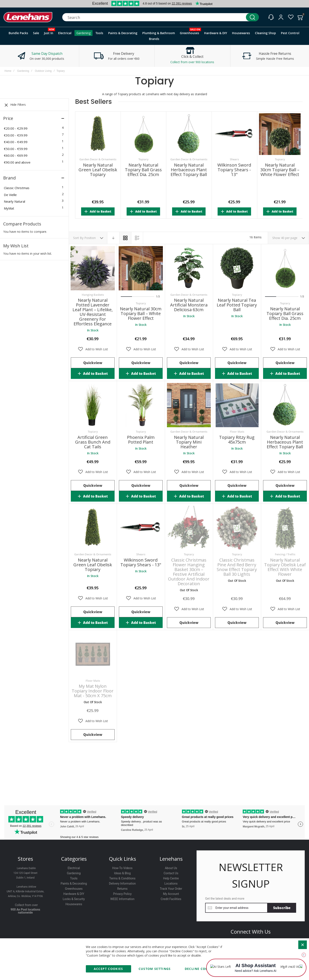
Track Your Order (171, 889)
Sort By (78, 238)
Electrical (74, 868)
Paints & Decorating (74, 884)
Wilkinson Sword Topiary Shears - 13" (234, 170)
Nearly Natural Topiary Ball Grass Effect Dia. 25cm (143, 170)
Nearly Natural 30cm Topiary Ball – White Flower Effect (280, 170)
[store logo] (28, 17)
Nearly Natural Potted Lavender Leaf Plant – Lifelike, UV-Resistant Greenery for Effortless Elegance (93, 312)
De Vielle (10, 195)
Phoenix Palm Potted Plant (141, 440)
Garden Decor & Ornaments (98, 159)
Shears (234, 159)
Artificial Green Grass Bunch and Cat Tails (93, 442)
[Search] (252, 17)
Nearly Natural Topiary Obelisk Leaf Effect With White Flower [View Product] (285, 528)
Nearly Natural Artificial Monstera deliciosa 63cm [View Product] (189, 268)
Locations (171, 884)
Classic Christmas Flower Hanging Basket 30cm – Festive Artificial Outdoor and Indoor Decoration (189, 572)
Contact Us (171, 873)
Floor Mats (237, 432)
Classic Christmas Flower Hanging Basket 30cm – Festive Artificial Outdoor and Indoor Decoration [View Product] (189, 528)
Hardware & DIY (74, 894)
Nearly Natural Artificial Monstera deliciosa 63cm (189, 305)
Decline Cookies (200, 969)
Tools (74, 878)
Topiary (143, 159)
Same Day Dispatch (47, 54)
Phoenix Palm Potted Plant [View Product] (141, 405)
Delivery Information (122, 884)
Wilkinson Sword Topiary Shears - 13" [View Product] (141, 528)
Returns (122, 889)
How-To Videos (122, 868)
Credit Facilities (171, 899)
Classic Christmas (17, 188)
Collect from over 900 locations (192, 62)
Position (90, 238)
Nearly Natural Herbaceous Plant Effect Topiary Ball (189, 170)
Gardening (23, 71)
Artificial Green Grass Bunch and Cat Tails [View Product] (93, 405)
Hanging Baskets (93, 295)
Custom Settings (155, 969)
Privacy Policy (122, 894)
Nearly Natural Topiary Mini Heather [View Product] (189, 405)
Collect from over (26, 905)
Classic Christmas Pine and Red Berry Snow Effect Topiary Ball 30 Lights (237, 567)
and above (17, 162)
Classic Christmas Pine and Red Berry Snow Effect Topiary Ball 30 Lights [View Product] (237, 528)
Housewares (74, 904)
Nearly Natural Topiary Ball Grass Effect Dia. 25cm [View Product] (285, 268)
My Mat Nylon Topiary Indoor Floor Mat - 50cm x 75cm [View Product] (93, 654)
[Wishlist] (291, 17)
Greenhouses (74, 889)
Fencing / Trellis (285, 554)
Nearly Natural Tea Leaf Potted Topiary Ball (237, 305)
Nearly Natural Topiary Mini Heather (189, 442)
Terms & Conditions (122, 878)
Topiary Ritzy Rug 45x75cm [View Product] (237, 405)
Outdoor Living (43, 71)
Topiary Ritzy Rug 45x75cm (237, 440)
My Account (171, 894)
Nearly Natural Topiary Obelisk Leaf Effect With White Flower (285, 567)
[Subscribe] (282, 908)
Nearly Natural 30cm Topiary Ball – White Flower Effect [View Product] (141, 268)
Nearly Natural (14, 201)
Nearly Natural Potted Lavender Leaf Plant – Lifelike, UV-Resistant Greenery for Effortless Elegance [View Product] (93, 268)
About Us (171, 868)
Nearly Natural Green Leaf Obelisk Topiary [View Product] (93, 528)
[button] (93, 349)
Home (8, 71)
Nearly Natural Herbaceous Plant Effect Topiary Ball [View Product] (285, 405)
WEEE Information (122, 899)
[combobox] (161, 17)
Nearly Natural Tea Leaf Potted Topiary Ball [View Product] (237, 268)
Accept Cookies (108, 969)
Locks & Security (74, 899)
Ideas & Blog (122, 873)
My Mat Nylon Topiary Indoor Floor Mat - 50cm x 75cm (93, 691)
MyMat (9, 208)
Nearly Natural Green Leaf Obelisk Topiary (98, 170)
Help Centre (171, 878)
